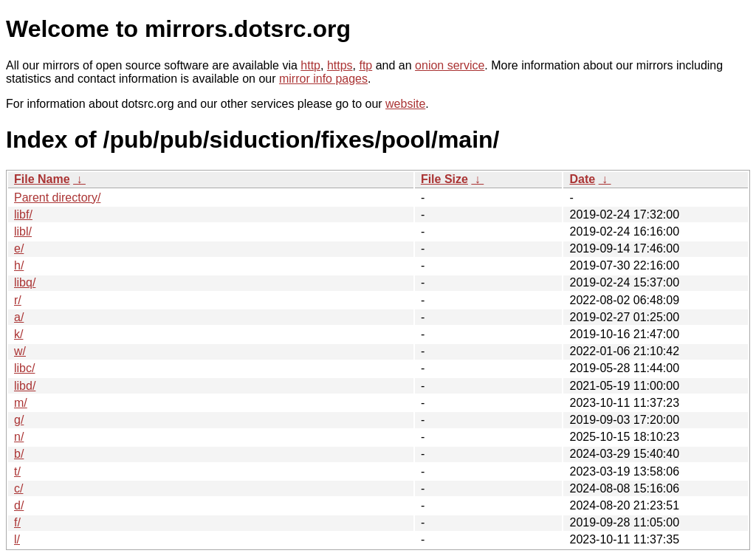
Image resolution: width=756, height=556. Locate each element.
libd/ (25, 386)
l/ (17, 539)
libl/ (23, 231)
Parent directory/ (57, 198)
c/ (18, 488)
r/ (18, 300)
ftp (365, 65)
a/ (19, 317)
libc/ (24, 368)
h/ (19, 265)
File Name (42, 179)
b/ (19, 454)
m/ (21, 403)
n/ (19, 437)
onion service (450, 65)
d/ (19, 505)
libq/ (25, 282)
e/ (19, 248)
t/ (17, 471)
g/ (19, 420)
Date (582, 179)
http (310, 65)
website (405, 104)
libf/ (23, 214)
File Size (444, 179)
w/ (20, 351)
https (340, 65)
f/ (17, 522)
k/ (18, 334)
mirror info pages (323, 79)
